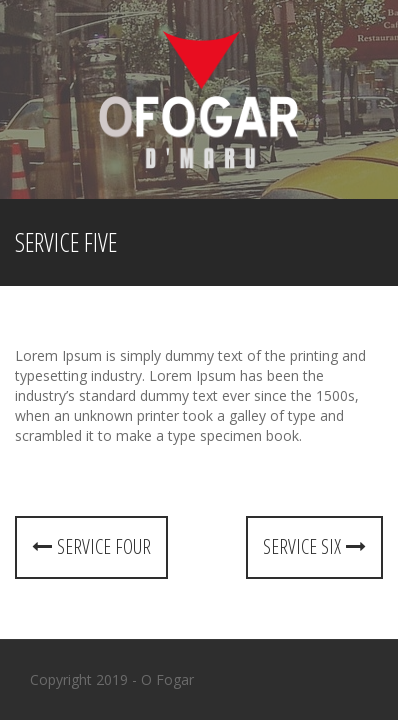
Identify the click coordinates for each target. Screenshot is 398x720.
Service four (91, 546)
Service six (314, 546)
